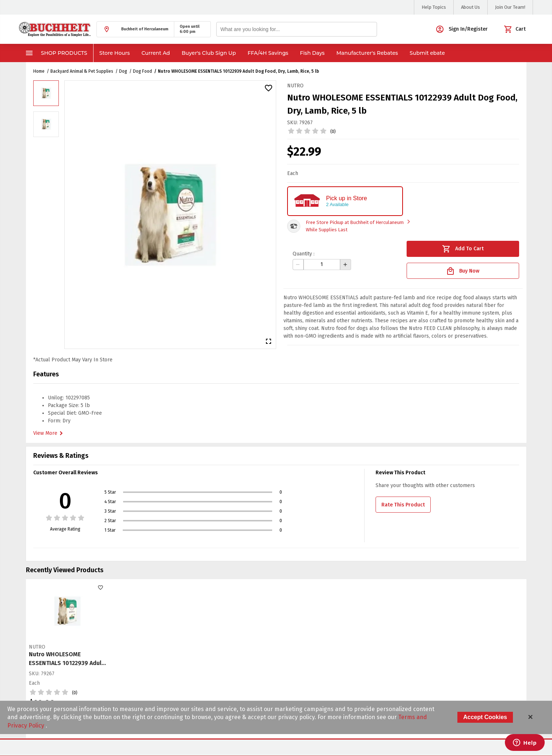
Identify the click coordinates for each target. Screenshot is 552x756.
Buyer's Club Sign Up (209, 53)
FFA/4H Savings (268, 53)
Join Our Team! (510, 7)
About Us (471, 7)
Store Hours (115, 53)
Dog (123, 71)
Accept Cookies (485, 717)
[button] (135, 29)
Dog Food (142, 71)
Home (39, 71)
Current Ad (156, 53)
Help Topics (434, 7)
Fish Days (312, 53)
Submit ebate (427, 53)
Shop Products (56, 53)
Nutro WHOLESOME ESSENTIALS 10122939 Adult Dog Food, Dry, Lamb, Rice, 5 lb (238, 71)
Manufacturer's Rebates (367, 53)
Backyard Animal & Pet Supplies (82, 71)
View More (49, 433)
